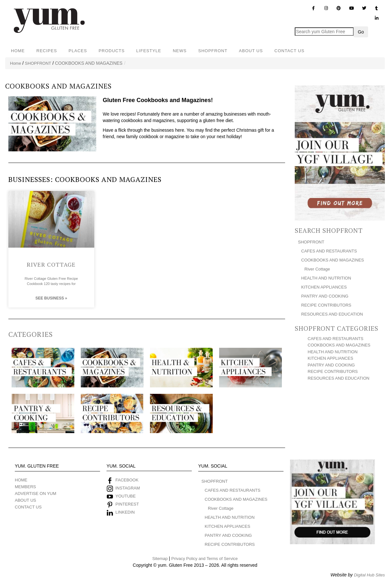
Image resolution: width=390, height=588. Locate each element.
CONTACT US (289, 51)
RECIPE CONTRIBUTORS (326, 305)
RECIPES (47, 51)
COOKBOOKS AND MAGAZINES (333, 260)
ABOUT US (251, 51)
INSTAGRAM (127, 488)
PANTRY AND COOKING (325, 296)
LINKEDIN (125, 512)
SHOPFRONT (213, 51)
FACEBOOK (127, 480)
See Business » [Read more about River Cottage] (51, 298)
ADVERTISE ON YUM (36, 493)
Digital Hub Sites (369, 575)
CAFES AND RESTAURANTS (329, 251)
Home (16, 63)
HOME (18, 51)
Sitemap (160, 559)
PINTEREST (127, 504)
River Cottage (51, 264)
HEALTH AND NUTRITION (326, 278)
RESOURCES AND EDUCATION (332, 314)
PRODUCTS (111, 51)
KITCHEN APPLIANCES (324, 287)
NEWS (180, 51)
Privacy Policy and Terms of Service (204, 559)
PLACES (78, 51)
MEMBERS (25, 487)
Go (361, 32)
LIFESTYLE (149, 51)
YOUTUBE (126, 496)
